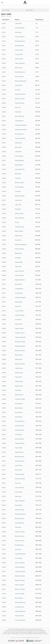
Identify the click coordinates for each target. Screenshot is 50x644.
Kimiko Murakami (20, 439)
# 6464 (4, 253)
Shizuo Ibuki (18, 32)
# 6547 (4, 616)
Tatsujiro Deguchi (20, 315)
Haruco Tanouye (19, 271)
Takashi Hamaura (20, 443)
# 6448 (4, 187)
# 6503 (4, 421)
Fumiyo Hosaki (19, 50)
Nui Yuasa (18, 90)
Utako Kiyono (19, 377)
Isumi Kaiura (18, 319)
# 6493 (4, 377)
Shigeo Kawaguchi (20, 346)
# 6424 (4, 85)
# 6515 (4, 474)
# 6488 (4, 355)
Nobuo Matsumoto (20, 72)
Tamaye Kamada (20, 474)
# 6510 (4, 452)
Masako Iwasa (19, 386)
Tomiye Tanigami (20, 594)
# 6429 (4, 107)
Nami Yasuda (18, 470)
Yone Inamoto (19, 492)
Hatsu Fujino (18, 496)
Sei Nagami (18, 258)
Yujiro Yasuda (19, 465)
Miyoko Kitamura (19, 518)
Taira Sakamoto (19, 121)
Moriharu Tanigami (20, 589)
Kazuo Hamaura (19, 76)
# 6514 (4, 470)
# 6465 (4, 258)
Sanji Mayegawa (19, 160)
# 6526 (4, 523)
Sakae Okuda (19, 359)
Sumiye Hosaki (19, 59)
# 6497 (4, 395)
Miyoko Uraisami (19, 183)
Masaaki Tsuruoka (20, 350)
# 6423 (4, 81)
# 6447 (4, 183)
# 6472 (4, 284)
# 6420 (4, 68)
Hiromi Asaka (19, 302)
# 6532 (4, 549)
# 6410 (4, 23)
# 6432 (4, 121)
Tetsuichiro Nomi (20, 227)
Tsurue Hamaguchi (20, 138)
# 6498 (4, 399)
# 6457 (4, 227)
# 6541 (4, 589)
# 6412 (4, 32)
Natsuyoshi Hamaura (21, 81)
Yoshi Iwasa (18, 390)
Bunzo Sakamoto (20, 116)
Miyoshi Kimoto (19, 395)
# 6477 (4, 306)
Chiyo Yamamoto (20, 461)
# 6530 (4, 541)
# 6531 (4, 545)
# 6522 (4, 505)
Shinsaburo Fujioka (20, 342)
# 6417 (4, 54)
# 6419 (4, 63)
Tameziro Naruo (19, 275)
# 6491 (4, 368)
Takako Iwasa (19, 368)
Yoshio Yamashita (20, 567)
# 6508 (4, 443)
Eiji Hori (17, 222)
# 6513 (4, 465)
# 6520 (4, 501)
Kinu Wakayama (19, 545)
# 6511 (4, 457)
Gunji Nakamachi (19, 523)
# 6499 (4, 404)
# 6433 (4, 125)
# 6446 (4, 178)
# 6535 (4, 563)
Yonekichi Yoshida (20, 399)
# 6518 (4, 492)
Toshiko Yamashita (20, 571)
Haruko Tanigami (20, 585)
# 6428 (4, 103)
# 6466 (4, 262)
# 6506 (4, 434)
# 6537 (4, 571)
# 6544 (4, 602)
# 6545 (4, 607)
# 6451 (4, 200)
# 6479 (4, 315)
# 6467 (4, 266)
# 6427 (4, 99)
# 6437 (4, 143)
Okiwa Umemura (19, 103)
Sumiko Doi (18, 306)
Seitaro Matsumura (20, 602)
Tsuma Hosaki (19, 54)
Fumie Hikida (18, 85)
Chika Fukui (18, 527)
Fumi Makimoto (19, 289)
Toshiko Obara (19, 381)
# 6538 (4, 576)
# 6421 (4, 72)
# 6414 (4, 41)
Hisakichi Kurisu (19, 452)
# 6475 (4, 297)
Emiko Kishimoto (19, 430)
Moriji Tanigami (19, 598)
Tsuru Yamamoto (20, 488)
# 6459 (4, 236)
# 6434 (4, 129)
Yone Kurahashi (19, 156)
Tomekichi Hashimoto (21, 125)
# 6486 (4, 346)
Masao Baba (18, 253)
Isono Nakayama (19, 46)
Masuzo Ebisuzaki (20, 580)
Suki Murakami (19, 404)
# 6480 (4, 319)
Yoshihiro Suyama (20, 333)
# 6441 (4, 160)
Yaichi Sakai (18, 112)
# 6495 (4, 386)
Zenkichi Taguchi (20, 510)
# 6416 (4, 50)
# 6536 (4, 567)
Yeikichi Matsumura (20, 611)
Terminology (9, 16)
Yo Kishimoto (19, 434)
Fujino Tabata (19, 448)
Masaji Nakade (19, 165)
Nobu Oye (18, 107)
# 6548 (4, 620)
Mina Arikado (18, 284)
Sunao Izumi (18, 240)
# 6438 (4, 147)
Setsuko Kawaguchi (20, 297)
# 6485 (4, 342)
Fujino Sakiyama (19, 616)
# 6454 (4, 213)
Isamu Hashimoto (20, 218)
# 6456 (4, 222)
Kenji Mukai (18, 209)
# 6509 (4, 448)
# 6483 (4, 333)
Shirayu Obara (19, 355)
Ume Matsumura (19, 607)
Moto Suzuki (18, 147)
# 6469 (4, 275)
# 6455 (4, 218)
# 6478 (4, 311)
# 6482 (4, 328)
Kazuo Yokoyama (20, 563)
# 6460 (4, 240)
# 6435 (4, 134)
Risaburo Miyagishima (21, 244)
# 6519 (4, 496)
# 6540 (4, 585)
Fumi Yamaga (19, 558)
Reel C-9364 (6, 10)
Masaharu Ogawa (20, 196)
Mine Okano (18, 174)
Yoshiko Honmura (20, 532)
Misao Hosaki (19, 68)
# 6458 (4, 231)
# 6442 (4, 165)
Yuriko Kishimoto (19, 426)
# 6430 (4, 112)
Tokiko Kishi (18, 152)
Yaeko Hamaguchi (20, 63)
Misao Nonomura (20, 457)
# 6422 (4, 76)
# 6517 (4, 483)
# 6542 (4, 594)
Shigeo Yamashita (20, 576)
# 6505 (4, 430)
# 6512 (4, 461)
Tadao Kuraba (19, 262)
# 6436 (4, 138)
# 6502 (4, 417)
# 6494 (4, 381)
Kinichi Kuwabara (20, 249)
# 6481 (4, 324)
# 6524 (4, 514)
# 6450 (4, 196)
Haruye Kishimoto (20, 421)
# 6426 (4, 94)
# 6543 (4, 598)
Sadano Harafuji (19, 328)
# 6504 (4, 426)
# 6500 (4, 408)
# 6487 (4, 350)
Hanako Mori (18, 143)
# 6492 (4, 373)
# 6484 (4, 337)
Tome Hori (18, 191)
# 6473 (4, 289)
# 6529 (4, 536)
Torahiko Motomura (20, 554)
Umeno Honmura (20, 541)
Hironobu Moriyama (20, 514)
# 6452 (4, 205)
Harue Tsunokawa (20, 479)
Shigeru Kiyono (19, 373)
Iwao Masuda (19, 417)
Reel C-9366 (30, 10)
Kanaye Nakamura (20, 41)
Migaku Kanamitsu (20, 280)
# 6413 (4, 37)
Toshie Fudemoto (20, 37)
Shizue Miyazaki (19, 187)
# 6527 (4, 527)
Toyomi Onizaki (19, 311)
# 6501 (4, 412)
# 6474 (4, 293)
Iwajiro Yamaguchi (20, 501)
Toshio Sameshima (20, 620)
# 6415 (4, 46)
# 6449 (4, 191)
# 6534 (4, 558)
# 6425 (4, 90)
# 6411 (4, 28)
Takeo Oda (18, 205)
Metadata (3, 16)
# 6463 (4, 249)
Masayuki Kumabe (20, 364)
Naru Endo (18, 483)
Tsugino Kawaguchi (20, 337)
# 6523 (4, 510)
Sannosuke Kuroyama (21, 129)
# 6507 (4, 439)
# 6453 (4, 209)
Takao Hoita (18, 266)
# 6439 (4, 152)
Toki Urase (18, 178)
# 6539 (4, 580)
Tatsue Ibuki (18, 23)
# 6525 (4, 518)
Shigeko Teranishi (20, 99)
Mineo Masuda (19, 408)
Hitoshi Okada (19, 293)
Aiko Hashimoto (19, 134)
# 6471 (4, 280)
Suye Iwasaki (19, 505)
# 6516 (4, 479)
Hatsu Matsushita (20, 28)
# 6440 (4, 156)
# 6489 (4, 359)
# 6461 (4, 244)
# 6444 (4, 174)
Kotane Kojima (19, 324)
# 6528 (4, 532)
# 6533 (4, 554)
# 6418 (4, 59)
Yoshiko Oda (18, 200)
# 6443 (4, 169)
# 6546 (4, 611)
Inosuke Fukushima (20, 94)
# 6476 (4, 302)
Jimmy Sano (18, 549)
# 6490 (4, 364)
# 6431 (4, 116)
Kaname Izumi (19, 236)
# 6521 (4, 488)
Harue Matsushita (20, 169)
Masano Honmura (20, 536)
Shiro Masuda (19, 412)
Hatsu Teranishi (19, 213)
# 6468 (4, 271)
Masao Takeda (19, 231)
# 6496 (4, 390)
